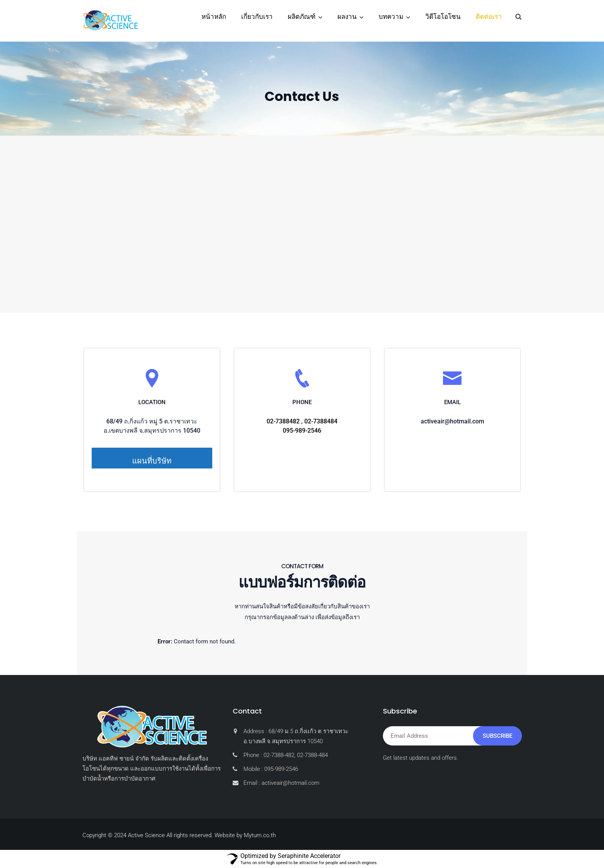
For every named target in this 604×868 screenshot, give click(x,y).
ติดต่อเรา (489, 17)
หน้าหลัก (214, 17)
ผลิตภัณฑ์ (302, 17)
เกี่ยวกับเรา (257, 17)
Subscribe (497, 736)
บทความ (391, 17)
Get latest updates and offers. (421, 758)
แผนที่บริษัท (152, 461)
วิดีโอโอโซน (443, 17)
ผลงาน (347, 17)
